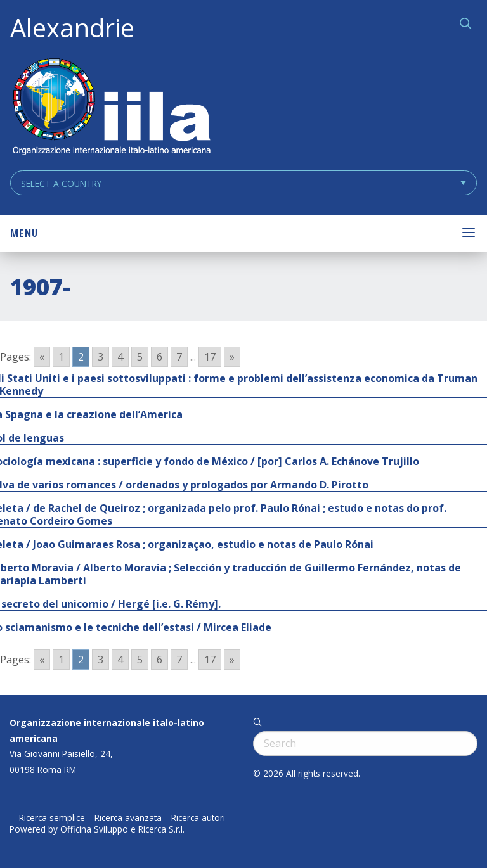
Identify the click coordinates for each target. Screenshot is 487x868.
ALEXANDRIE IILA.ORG (111, 108)
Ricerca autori (198, 818)
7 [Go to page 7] (179, 357)
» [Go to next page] (232, 357)
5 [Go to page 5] (140, 357)
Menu (24, 233)
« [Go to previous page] (42, 357)
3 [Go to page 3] (101, 357)
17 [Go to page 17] (210, 357)
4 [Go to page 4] (120, 357)
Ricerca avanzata (128, 818)
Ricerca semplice (52, 818)
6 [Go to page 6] (159, 357)
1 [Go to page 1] (61, 357)
